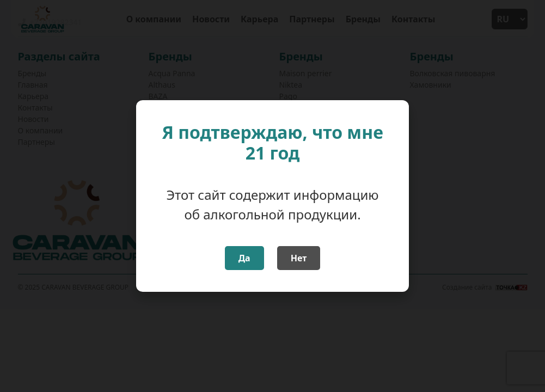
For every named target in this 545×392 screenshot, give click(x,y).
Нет (299, 258)
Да (244, 258)
